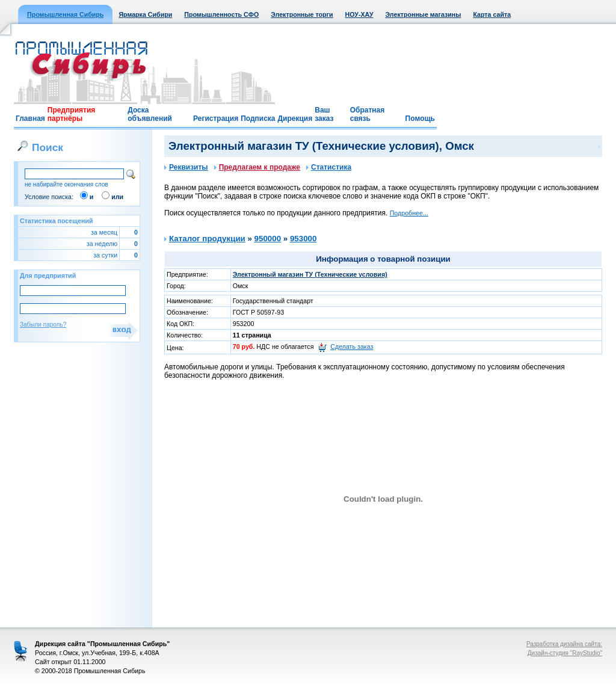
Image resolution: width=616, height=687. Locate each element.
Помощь (420, 119)
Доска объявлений (150, 114)
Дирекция (295, 119)
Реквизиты (186, 167)
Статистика (329, 167)
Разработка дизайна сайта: (564, 644)
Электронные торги (302, 14)
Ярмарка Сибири (145, 14)
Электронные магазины (423, 14)
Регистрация (216, 119)
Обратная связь (368, 114)
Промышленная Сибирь (65, 14)
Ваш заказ (324, 114)
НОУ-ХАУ (359, 14)
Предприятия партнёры (71, 114)
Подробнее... (409, 213)
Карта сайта (492, 14)
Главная (30, 119)
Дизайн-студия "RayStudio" (565, 653)
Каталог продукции (207, 239)
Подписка (258, 119)
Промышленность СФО (221, 14)
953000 (303, 239)
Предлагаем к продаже (257, 167)
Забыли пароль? (43, 325)
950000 (268, 239)
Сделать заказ (352, 347)
